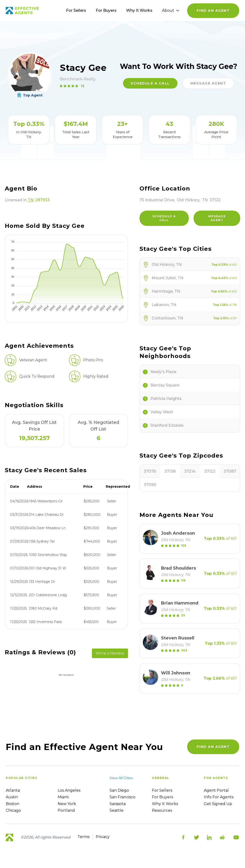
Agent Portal (216, 790)
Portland (66, 810)
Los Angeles (69, 790)
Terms (84, 837)
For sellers (162, 790)
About (171, 10)
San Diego (119, 790)
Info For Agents (219, 797)
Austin (12, 797)
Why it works (165, 804)
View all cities (121, 778)
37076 (150, 471)
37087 (230, 471)
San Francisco (122, 797)
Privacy (103, 837)
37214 (190, 471)
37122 (210, 471)
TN (31, 200)
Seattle (117, 810)
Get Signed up (218, 804)
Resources (162, 810)
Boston (13, 804)
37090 (150, 485)
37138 (170, 471)
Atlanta (13, 790)
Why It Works (139, 10)
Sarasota (118, 804)
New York (67, 804)
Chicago (13, 810)
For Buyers (106, 10)
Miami (63, 797)
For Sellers (76, 10)
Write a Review (110, 653)
